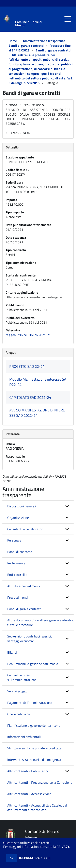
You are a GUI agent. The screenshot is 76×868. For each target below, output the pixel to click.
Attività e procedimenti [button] (24, 586)
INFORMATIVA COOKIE (35, 858)
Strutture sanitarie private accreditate (34, 748)
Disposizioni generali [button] (22, 506)
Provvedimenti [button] (18, 597)
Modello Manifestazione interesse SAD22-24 (38, 382)
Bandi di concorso (20, 552)
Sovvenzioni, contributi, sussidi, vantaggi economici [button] (30, 639)
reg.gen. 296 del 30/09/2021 (28, 335)
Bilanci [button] (12, 652)
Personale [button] (14, 540)
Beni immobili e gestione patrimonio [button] (33, 664)
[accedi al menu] (68, 19)
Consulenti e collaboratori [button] (25, 529)
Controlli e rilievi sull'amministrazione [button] (22, 677)
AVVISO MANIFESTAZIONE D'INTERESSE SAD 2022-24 (37, 413)
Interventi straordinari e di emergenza (34, 760)
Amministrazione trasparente (44, 41)
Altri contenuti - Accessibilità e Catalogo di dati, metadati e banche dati (37, 808)
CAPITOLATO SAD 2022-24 (30, 397)
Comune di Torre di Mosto (29, 23)
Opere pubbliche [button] (19, 714)
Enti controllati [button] (18, 575)
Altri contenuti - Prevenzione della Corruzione (40, 782)
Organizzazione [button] (18, 518)
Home (13, 41)
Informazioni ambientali (24, 737)
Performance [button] (16, 563)
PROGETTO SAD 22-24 (27, 366)
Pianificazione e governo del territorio (34, 725)
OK (11, 858)
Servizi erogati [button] (17, 691)
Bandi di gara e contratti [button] (24, 609)
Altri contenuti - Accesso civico (29, 794)
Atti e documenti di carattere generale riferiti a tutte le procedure (40, 622)
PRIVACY (63, 847)
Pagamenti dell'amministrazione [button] (30, 703)
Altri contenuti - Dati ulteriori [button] (28, 771)
